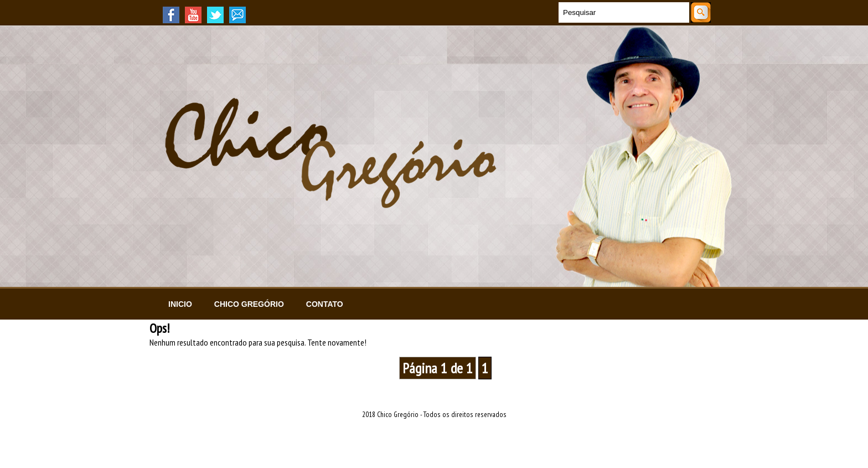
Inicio (180, 304)
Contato (325, 304)
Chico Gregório (249, 304)
